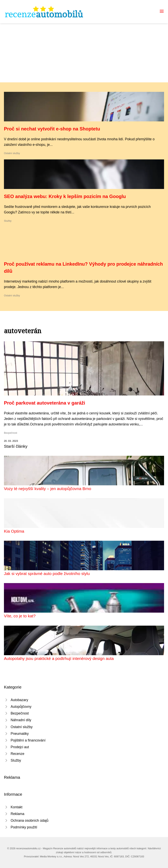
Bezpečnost (11, 433)
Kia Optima (14, 531)
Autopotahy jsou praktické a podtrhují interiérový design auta (59, 658)
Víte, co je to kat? (20, 616)
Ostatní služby (12, 153)
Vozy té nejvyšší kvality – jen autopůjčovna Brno (48, 489)
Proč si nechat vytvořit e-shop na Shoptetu (52, 129)
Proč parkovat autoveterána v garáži (45, 403)
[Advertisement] (84, 53)
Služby (8, 221)
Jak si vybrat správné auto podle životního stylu (47, 574)
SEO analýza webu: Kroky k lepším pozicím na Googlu (65, 196)
